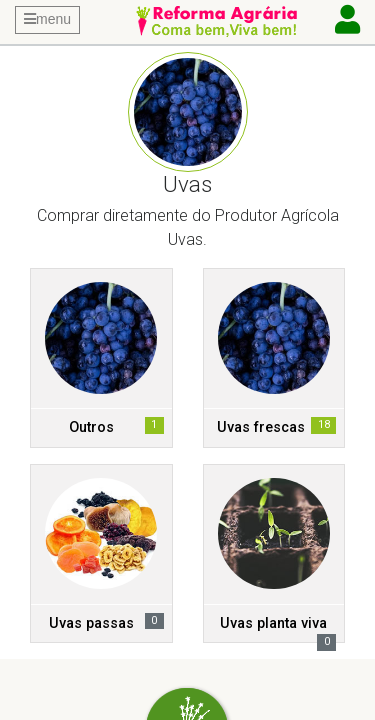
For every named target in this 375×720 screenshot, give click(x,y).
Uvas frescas (261, 427)
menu (47, 19)
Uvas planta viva (273, 623)
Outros (91, 427)
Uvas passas (91, 623)
